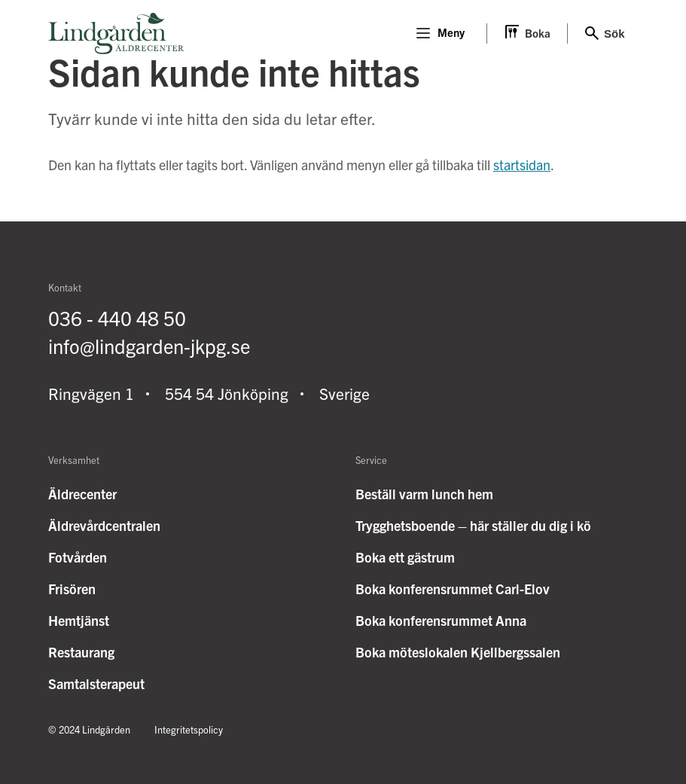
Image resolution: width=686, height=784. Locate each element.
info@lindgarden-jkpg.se (149, 345)
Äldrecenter (82, 494)
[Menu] (423, 33)
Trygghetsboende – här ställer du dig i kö (473, 525)
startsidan (522, 165)
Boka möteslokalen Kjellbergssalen (458, 652)
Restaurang (81, 652)
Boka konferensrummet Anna (441, 620)
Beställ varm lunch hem (424, 494)
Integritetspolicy (189, 729)
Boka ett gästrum (405, 557)
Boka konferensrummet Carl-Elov (453, 589)
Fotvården (78, 557)
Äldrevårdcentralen (104, 525)
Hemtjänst (79, 620)
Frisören (72, 589)
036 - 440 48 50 (117, 317)
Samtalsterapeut (96, 683)
